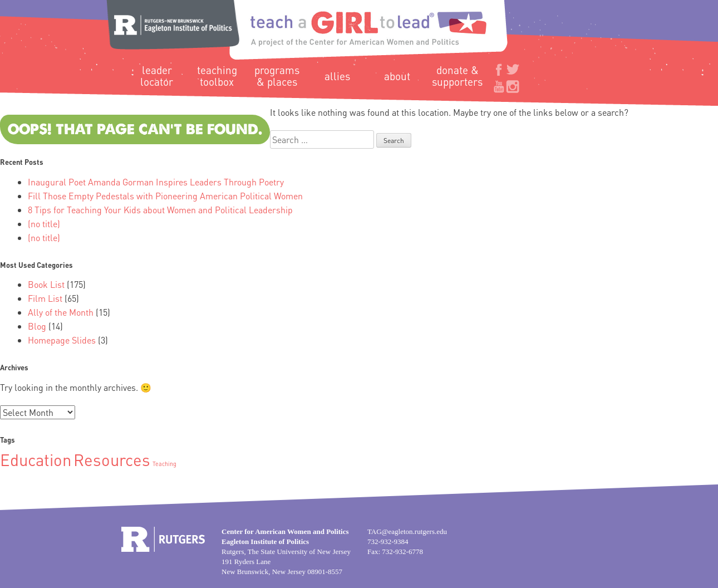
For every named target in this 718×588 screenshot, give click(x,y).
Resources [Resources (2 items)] (112, 459)
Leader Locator (157, 76)
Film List (45, 298)
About (397, 76)
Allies (337, 76)
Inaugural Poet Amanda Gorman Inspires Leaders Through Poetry (156, 182)
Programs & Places (277, 76)
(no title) (44, 224)
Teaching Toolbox (217, 76)
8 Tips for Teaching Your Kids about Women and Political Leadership (160, 210)
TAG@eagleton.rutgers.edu (407, 531)
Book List (46, 284)
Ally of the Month (61, 312)
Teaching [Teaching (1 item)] (164, 464)
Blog (37, 326)
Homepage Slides (62, 340)
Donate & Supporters (457, 76)
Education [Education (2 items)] (36, 459)
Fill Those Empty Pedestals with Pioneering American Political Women (165, 196)
